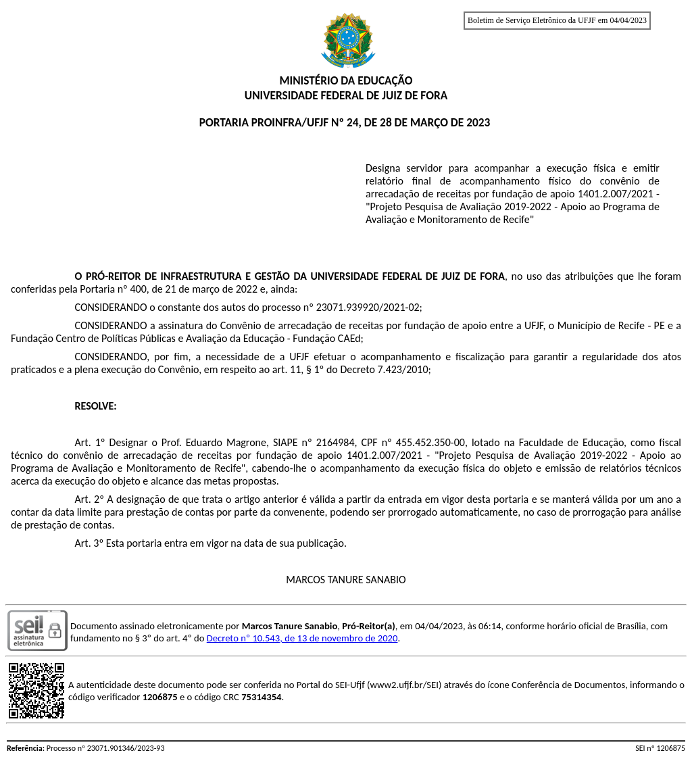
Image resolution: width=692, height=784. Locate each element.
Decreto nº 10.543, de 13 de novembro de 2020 (302, 638)
